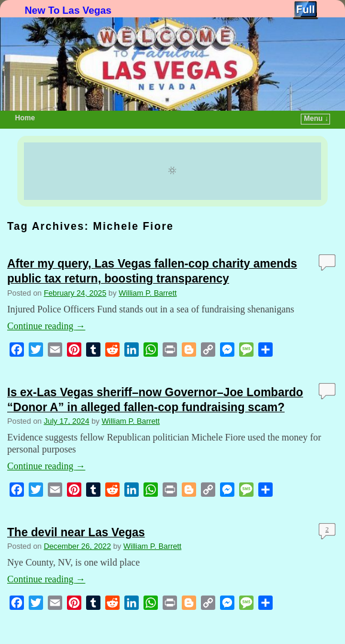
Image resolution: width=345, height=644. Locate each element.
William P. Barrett (147, 293)
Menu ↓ (316, 119)
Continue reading (46, 326)
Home (25, 118)
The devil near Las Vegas (76, 532)
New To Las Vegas (68, 10)
